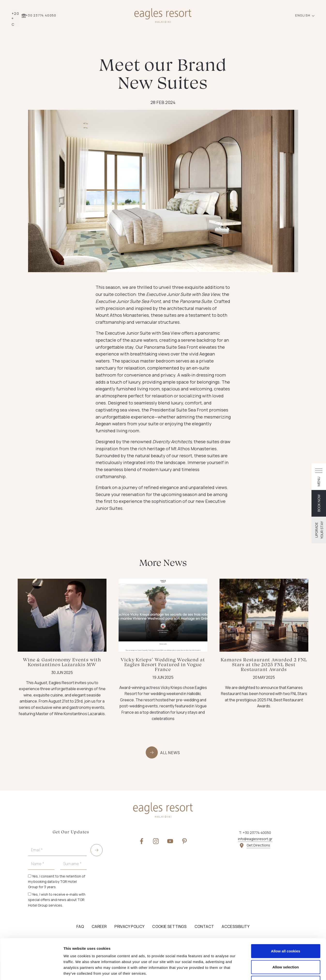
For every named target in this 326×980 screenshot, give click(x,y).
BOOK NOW (319, 503)
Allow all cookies (286, 916)
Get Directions (258, 845)
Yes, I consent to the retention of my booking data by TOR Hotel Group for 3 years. (57, 882)
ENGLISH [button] (303, 15)
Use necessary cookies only (286, 948)
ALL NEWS (170, 753)
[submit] (97, 850)
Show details (254, 970)
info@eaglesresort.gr (255, 839)
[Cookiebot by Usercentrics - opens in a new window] (31, 971)
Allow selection (285, 932)
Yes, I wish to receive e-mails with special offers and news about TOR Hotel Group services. (57, 900)
